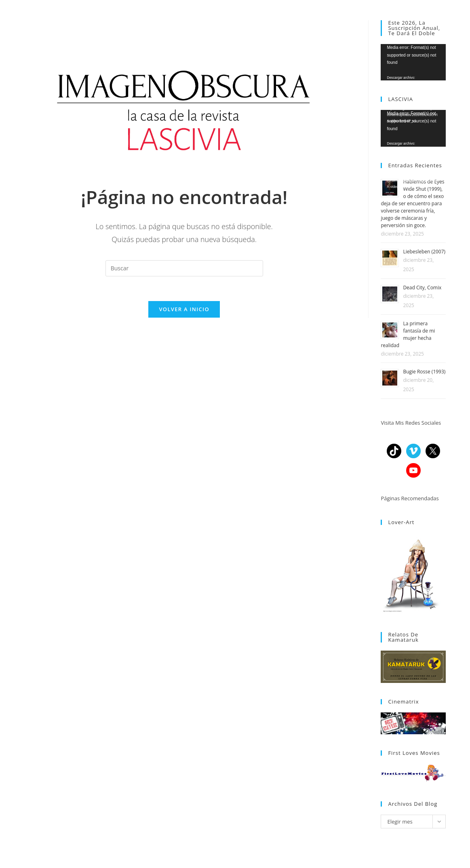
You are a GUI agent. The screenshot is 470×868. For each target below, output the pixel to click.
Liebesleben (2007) (424, 252)
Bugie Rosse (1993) (424, 372)
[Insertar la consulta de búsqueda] (184, 268)
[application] (413, 62)
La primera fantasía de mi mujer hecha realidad (408, 334)
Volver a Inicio (184, 309)
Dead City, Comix (422, 288)
